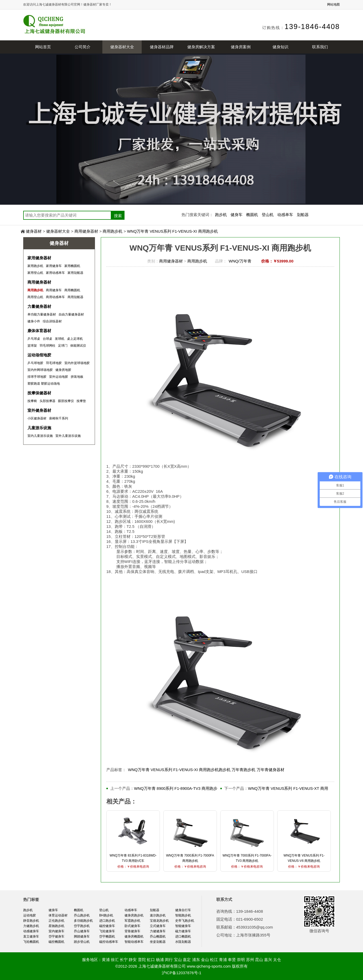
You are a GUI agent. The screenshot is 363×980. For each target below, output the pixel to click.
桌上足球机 (75, 339)
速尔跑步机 (158, 915)
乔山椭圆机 (158, 936)
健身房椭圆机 (134, 936)
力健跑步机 (31, 926)
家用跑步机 (35, 266)
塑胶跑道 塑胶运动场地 (44, 384)
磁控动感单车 (109, 942)
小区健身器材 (37, 418)
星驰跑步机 (56, 926)
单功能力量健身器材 (42, 314)
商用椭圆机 (72, 290)
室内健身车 (56, 931)
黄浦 (106, 960)
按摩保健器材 (39, 393)
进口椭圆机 (183, 936)
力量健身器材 (39, 306)
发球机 (60, 339)
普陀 (142, 960)
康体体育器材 (39, 331)
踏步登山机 (82, 942)
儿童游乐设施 (39, 428)
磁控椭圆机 (56, 942)
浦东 (196, 960)
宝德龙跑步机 (159, 921)
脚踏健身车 (82, 936)
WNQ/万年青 (240, 261)
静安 (133, 960)
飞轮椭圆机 (31, 942)
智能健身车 (183, 926)
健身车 (237, 215)
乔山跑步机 (82, 915)
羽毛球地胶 (54, 363)
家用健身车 (54, 266)
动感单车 (285, 215)
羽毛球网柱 (47, 346)
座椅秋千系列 (59, 418)
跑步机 (221, 215)
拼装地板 (77, 377)
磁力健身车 (183, 931)
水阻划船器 (183, 942)
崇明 (241, 960)
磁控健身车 (107, 926)
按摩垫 (81, 401)
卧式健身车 (132, 926)
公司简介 (83, 47)
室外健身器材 (39, 410)
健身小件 (34, 321)
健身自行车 (183, 910)
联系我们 (320, 47)
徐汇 (115, 960)
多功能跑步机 (83, 921)
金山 (205, 960)
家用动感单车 (55, 273)
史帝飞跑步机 (185, 921)
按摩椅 (32, 401)
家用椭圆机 (72, 266)
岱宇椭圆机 (107, 936)
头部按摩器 (47, 401)
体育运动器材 (58, 915)
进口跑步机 (107, 921)
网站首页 (43, 47)
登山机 (268, 215)
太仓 (277, 960)
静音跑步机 (31, 921)
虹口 (151, 960)
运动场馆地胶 (39, 355)
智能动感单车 (134, 942)
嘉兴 (268, 960)
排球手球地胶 (37, 377)
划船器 (303, 215)
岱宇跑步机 (82, 926)
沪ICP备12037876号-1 (182, 973)
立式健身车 (158, 926)
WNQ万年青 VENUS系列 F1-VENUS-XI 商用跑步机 (172, 231)
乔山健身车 (82, 931)
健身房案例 (241, 47)
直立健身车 (31, 936)
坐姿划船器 (158, 942)
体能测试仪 (78, 346)
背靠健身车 (132, 931)
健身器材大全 (122, 47)
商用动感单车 (55, 297)
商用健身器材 (86, 231)
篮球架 (32, 346)
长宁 (124, 960)
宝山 (178, 960)
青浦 (223, 960)
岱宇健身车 (56, 936)
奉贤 (232, 960)
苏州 (250, 960)
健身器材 (34, 231)
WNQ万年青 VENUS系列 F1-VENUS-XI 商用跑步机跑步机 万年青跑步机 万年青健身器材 (206, 770)
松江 (214, 960)
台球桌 (47, 339)
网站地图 (333, 4)
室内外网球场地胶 (40, 370)
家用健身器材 (39, 258)
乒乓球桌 (34, 339)
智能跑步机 (183, 915)
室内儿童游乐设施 (40, 436)
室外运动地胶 (59, 377)
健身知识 (280, 47)
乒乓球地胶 (35, 363)
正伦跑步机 (56, 921)
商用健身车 (54, 290)
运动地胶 (30, 915)
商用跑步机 (113, 231)
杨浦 (160, 960)
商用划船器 (75, 297)
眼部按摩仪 (66, 401)
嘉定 (187, 960)
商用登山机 (35, 297)
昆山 (259, 960)
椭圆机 (252, 215)
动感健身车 (31, 931)
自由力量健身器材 (71, 314)
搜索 (118, 216)
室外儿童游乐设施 (68, 436)
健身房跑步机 (134, 915)
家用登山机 (35, 273)
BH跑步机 (106, 915)
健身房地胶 (63, 370)
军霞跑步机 (132, 921)
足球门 (63, 346)
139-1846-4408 (312, 27)
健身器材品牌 (162, 47)
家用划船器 (75, 273)
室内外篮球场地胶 (77, 363)
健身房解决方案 (201, 47)
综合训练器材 (52, 321)
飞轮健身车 (107, 931)
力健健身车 (158, 931)
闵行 (169, 960)
